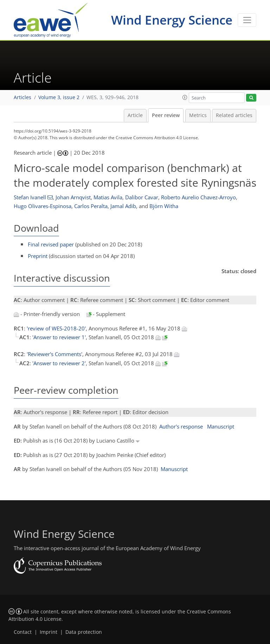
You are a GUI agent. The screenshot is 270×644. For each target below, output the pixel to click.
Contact (23, 632)
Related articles (234, 115)
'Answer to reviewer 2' (59, 363)
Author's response (181, 426)
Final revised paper (51, 244)
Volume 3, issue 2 (59, 97)
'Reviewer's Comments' (54, 354)
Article (135, 115)
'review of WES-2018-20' (56, 328)
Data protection (84, 632)
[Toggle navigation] (247, 20)
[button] (185, 97)
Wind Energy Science (172, 20)
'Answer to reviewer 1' (59, 337)
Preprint (38, 256)
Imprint (49, 632)
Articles (22, 97)
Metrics (198, 115)
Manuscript (221, 426)
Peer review (166, 115)
